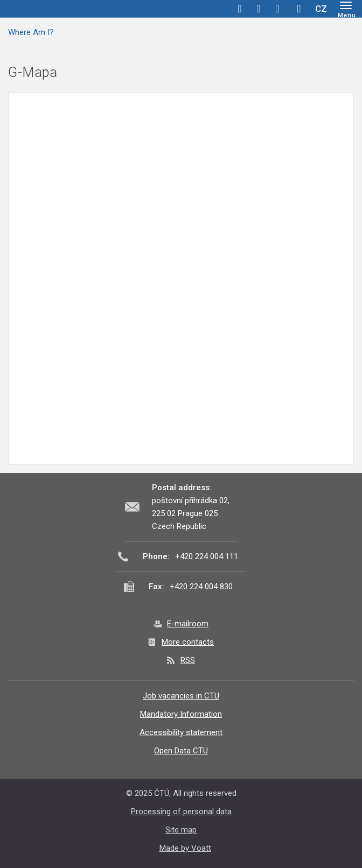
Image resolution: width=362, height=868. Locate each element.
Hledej (299, 9)
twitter (259, 9)
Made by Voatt (185, 848)
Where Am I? (31, 32)
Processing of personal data (181, 811)
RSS (188, 660)
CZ (321, 9)
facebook (240, 9)
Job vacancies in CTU (181, 696)
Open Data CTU (181, 751)
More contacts (188, 642)
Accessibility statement (181, 732)
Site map (181, 830)
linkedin (277, 9)
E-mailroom (188, 624)
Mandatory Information (181, 714)
